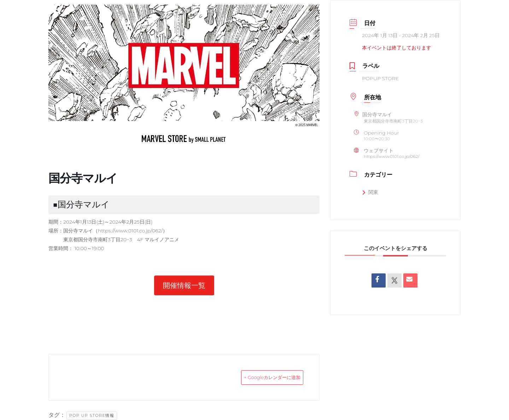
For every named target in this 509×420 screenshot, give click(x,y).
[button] (184, 285)
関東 (370, 192)
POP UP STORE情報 (92, 415)
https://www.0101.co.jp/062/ (130, 231)
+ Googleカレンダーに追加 (261, 377)
